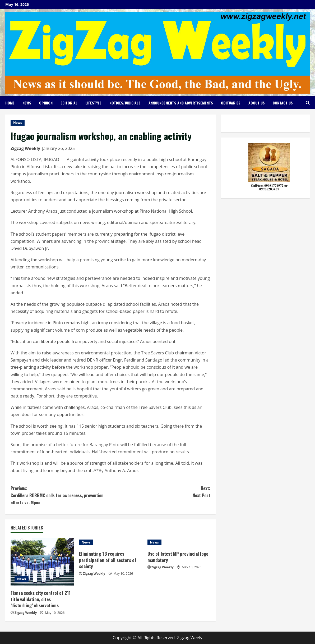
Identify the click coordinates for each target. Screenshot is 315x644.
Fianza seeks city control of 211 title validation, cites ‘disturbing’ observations (41, 599)
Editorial (69, 103)
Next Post (160, 492)
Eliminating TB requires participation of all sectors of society (108, 560)
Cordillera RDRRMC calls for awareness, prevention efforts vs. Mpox (61, 495)
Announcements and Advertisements (181, 103)
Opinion (46, 103)
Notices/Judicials (125, 103)
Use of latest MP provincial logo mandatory (178, 557)
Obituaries (231, 103)
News (27, 103)
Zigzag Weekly (25, 148)
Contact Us (283, 103)
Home (10, 103)
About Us (257, 103)
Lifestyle (93, 103)
